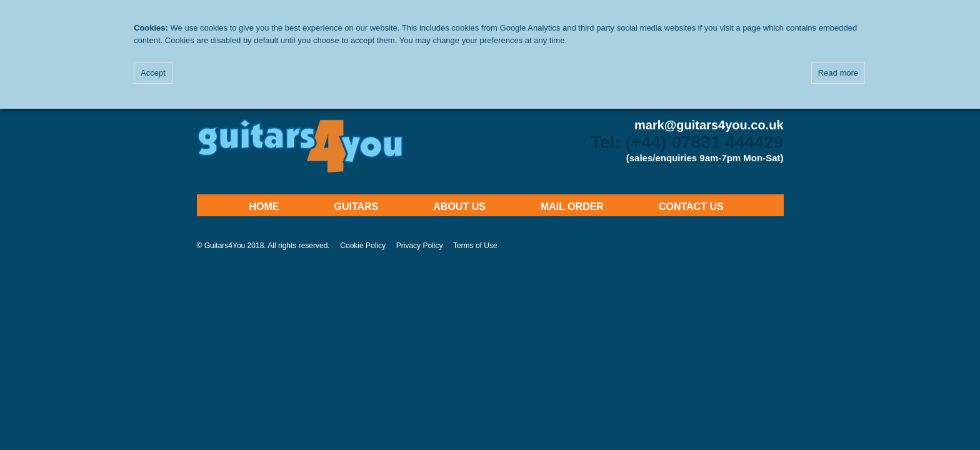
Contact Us (691, 207)
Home (264, 207)
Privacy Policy (420, 246)
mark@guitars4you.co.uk (709, 125)
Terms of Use (475, 246)
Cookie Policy (363, 246)
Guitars (357, 207)
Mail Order (572, 207)
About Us (459, 207)
